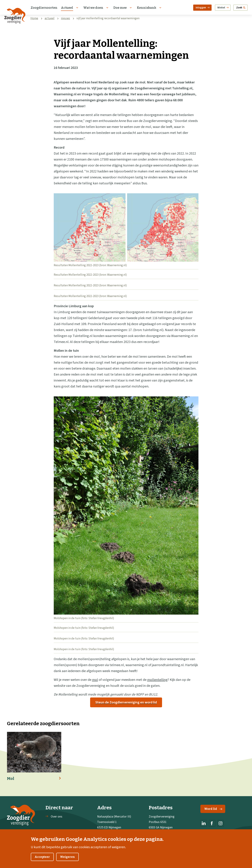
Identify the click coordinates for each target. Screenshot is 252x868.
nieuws (65, 18)
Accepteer (42, 861)
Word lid (213, 809)
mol (95, 680)
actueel (50, 18)
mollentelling (157, 680)
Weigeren (67, 861)
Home (34, 18)
